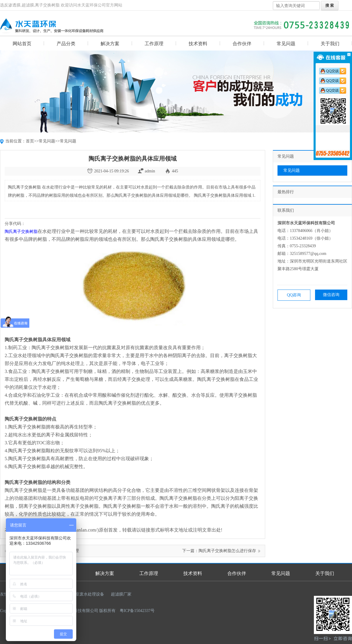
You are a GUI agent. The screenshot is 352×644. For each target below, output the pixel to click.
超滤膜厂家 (121, 594)
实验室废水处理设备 (86, 594)
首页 (30, 141)
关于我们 (330, 44)
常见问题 (286, 44)
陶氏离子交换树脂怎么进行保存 (227, 551)
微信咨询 (331, 295)
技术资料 (198, 44)
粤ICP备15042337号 (137, 611)
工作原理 (154, 44)
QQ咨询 (294, 295)
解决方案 (110, 44)
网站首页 (22, 44)
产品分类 (66, 44)
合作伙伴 (242, 44)
